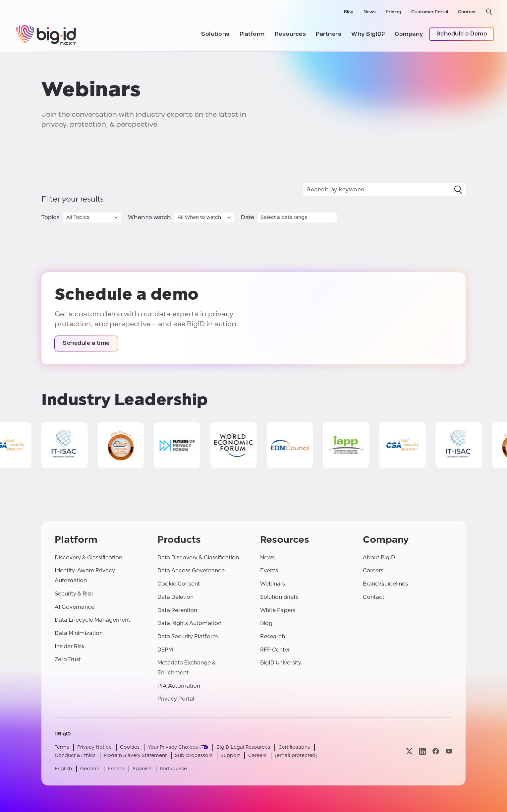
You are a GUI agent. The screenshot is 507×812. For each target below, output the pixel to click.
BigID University (281, 663)
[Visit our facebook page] (436, 751)
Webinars (273, 584)
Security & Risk (74, 594)
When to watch (149, 218)
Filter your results (73, 199)
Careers (373, 570)
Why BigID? (368, 34)
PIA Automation (179, 686)
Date (248, 218)
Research (273, 636)
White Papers (278, 610)
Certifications (294, 747)
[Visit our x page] (409, 751)
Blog (349, 12)
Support (230, 755)
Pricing (394, 12)
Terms (62, 747)
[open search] (489, 12)
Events (269, 570)
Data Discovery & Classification (198, 558)
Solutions (215, 34)
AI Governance (75, 607)
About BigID (379, 558)
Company (409, 34)
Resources (290, 34)
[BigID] (46, 34)
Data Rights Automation (189, 623)
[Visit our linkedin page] (422, 751)
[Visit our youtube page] (449, 751)
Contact (467, 12)
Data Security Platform (188, 636)
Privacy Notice (94, 747)
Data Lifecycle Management (92, 620)
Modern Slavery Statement (135, 755)
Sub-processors (194, 755)
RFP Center (275, 650)
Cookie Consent (179, 584)
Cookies (130, 747)
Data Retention (177, 610)
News (370, 12)
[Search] (458, 190)
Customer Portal (430, 12)
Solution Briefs (279, 597)
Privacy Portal (176, 699)
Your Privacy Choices (173, 747)
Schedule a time (86, 343)
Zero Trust (68, 659)
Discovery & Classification (88, 558)
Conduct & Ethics (75, 755)
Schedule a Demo (462, 34)
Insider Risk (70, 646)
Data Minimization (79, 633)
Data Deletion (175, 597)
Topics (51, 218)
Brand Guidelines (385, 584)
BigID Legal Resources (243, 747)
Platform (252, 34)
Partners (329, 34)
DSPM (165, 650)
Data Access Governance (191, 570)
